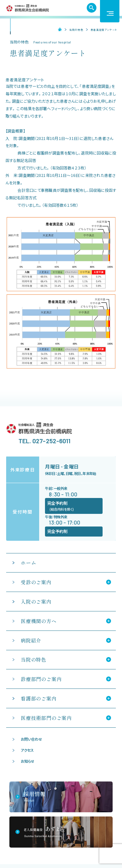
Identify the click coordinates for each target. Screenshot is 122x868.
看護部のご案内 (39, 698)
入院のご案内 (36, 602)
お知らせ (28, 761)
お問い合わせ (31, 739)
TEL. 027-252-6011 (45, 441)
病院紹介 (31, 640)
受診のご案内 (36, 582)
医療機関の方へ (39, 621)
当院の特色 (76, 30)
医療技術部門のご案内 (46, 718)
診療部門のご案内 (41, 679)
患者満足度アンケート (104, 30)
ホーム (58, 30)
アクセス (27, 750)
